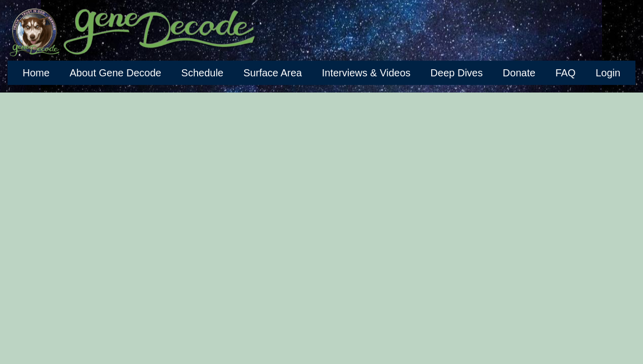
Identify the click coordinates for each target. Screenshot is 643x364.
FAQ (566, 73)
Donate (519, 73)
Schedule (202, 73)
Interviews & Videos (366, 73)
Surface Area (273, 73)
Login (608, 73)
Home (36, 73)
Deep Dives (457, 73)
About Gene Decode (116, 73)
